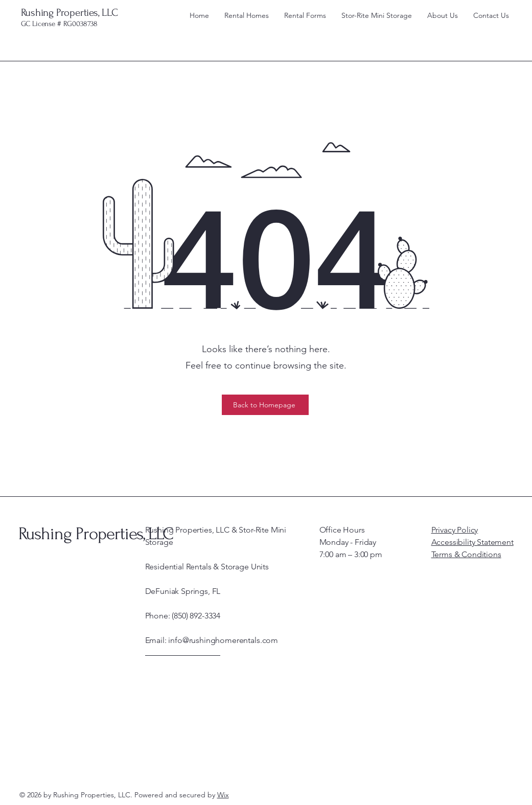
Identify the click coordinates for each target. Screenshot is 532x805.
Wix (223, 795)
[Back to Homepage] (265, 405)
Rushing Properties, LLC (70, 13)
